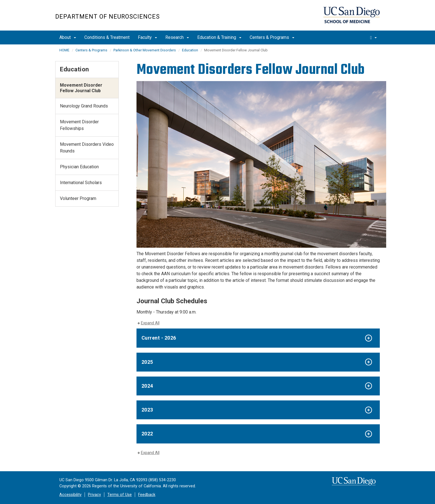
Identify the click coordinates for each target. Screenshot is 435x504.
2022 (147, 434)
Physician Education (79, 167)
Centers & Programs (272, 37)
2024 (147, 386)
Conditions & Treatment (107, 37)
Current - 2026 (159, 338)
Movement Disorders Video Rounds (87, 148)
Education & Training (219, 37)
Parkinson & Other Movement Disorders (145, 50)
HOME (64, 50)
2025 (147, 362)
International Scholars (81, 183)
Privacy (94, 495)
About (68, 37)
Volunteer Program (78, 198)
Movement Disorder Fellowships (79, 125)
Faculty (147, 37)
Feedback (147, 495)
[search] (373, 37)
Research (177, 37)
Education (190, 50)
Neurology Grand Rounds (84, 106)
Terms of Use (120, 495)
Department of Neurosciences (108, 17)
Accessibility (70, 495)
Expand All (150, 323)
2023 (147, 410)
